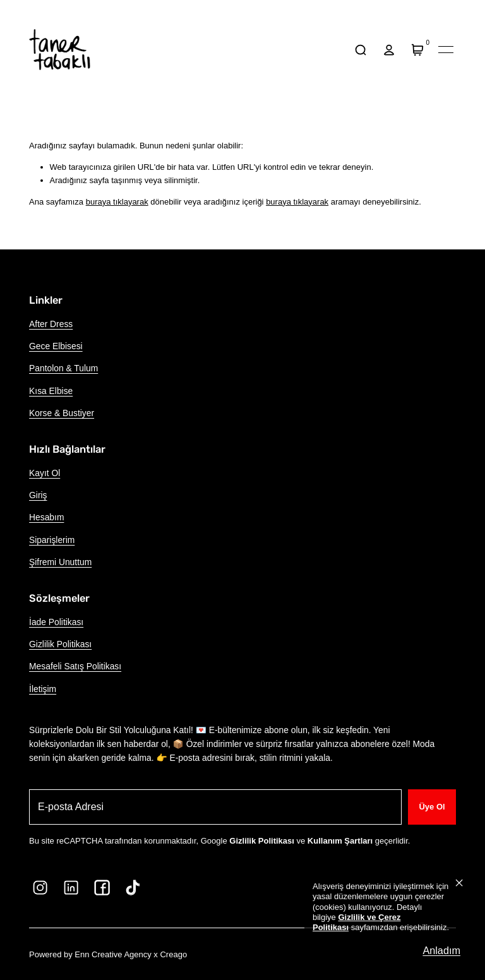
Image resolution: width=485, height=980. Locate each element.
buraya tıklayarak (117, 202)
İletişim (43, 689)
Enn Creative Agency (113, 954)
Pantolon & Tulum (63, 368)
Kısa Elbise (51, 391)
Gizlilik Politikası (60, 644)
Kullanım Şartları (340, 841)
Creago (173, 954)
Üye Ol (432, 807)
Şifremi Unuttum (60, 562)
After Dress (51, 324)
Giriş (38, 495)
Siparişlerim (52, 540)
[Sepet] (418, 50)
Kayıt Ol (45, 473)
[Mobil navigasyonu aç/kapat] (446, 50)
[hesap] (389, 50)
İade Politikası (56, 622)
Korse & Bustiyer (62, 413)
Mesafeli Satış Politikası (75, 666)
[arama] (360, 50)
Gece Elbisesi (56, 346)
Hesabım (46, 517)
